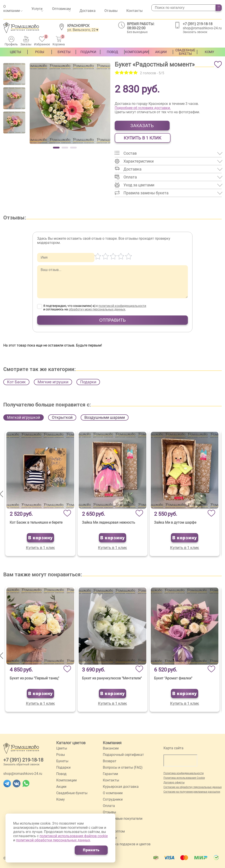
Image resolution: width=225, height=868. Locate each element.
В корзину (40, 538)
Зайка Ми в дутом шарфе (175, 522)
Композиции (137, 55)
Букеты (64, 55)
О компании (12, 9)
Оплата (109, 806)
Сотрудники (113, 799)
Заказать (142, 126)
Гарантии (110, 774)
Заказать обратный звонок (21, 764)
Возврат (110, 761)
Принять (91, 850)
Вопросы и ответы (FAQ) (123, 767)
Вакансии (111, 748)
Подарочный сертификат (123, 755)
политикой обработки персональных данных (53, 840)
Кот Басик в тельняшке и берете (36, 522)
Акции (161, 55)
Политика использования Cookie (184, 778)
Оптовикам (61, 9)
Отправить (113, 320)
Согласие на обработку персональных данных (193, 787)
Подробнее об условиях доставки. (143, 108)
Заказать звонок (195, 32)
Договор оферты (174, 783)
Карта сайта (173, 748)
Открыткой (62, 417)
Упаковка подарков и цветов (127, 844)
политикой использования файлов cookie (74, 836)
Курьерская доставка (121, 787)
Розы (40, 55)
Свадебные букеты (185, 55)
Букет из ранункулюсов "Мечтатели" (112, 678)
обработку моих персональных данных (97, 309)
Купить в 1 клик (142, 138)
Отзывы (111, 11)
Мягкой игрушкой (24, 417)
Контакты (134, 11)
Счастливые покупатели (123, 819)
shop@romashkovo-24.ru (202, 28)
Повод (112, 55)
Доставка (88, 11)
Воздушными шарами (105, 417)
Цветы (15, 55)
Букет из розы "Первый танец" (34, 678)
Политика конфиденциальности (184, 773)
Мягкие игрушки (53, 382)
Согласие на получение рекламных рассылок (192, 792)
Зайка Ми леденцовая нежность (109, 522)
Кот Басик (16, 382)
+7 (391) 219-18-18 (198, 24)
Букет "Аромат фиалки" (173, 678)
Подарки (88, 55)
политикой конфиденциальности (122, 306)
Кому (209, 55)
